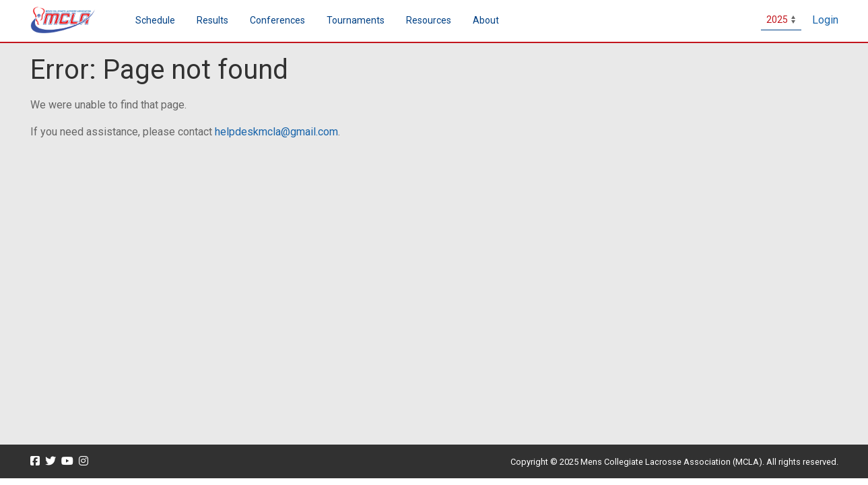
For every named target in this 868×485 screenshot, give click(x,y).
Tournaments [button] (356, 20)
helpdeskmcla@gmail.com (276, 132)
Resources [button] (429, 20)
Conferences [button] (277, 20)
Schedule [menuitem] (155, 20)
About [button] (486, 20)
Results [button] (212, 20)
